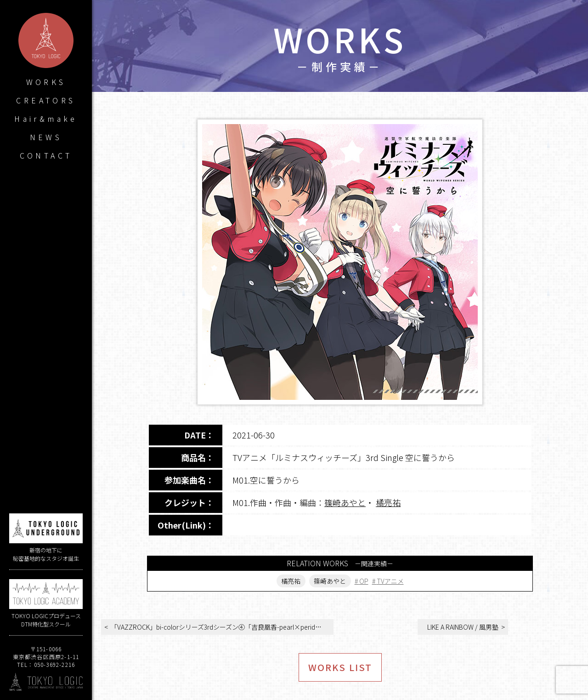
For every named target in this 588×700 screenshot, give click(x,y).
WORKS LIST (340, 667)
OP (364, 581)
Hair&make (46, 119)
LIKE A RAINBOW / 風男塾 (463, 627)
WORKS (46, 82)
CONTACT (46, 155)
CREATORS (46, 100)
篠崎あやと (345, 502)
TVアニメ (390, 581)
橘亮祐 (388, 502)
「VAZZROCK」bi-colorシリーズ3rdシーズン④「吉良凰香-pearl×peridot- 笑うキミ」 (222, 627)
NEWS (46, 137)
